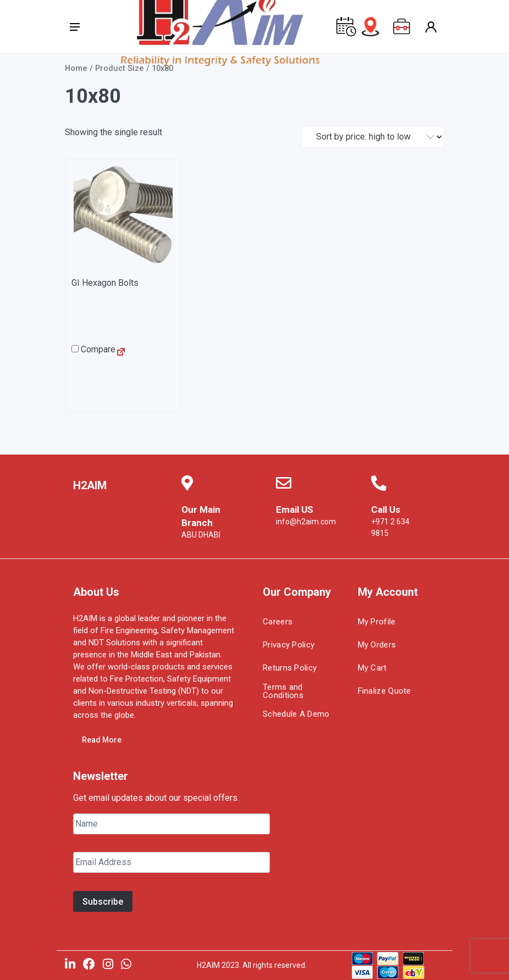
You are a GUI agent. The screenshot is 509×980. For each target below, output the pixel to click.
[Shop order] (373, 137)
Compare (93, 349)
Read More (102, 740)
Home (76, 68)
